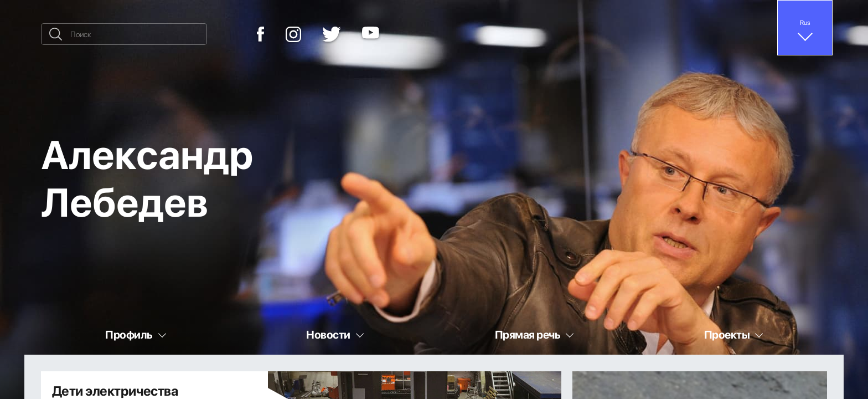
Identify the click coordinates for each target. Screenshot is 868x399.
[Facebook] (261, 34)
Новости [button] (328, 334)
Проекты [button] (727, 334)
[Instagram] (293, 34)
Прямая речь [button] (528, 334)
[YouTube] (371, 34)
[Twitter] (332, 34)
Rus (805, 22)
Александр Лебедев (147, 177)
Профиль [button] (129, 334)
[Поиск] (124, 34)
